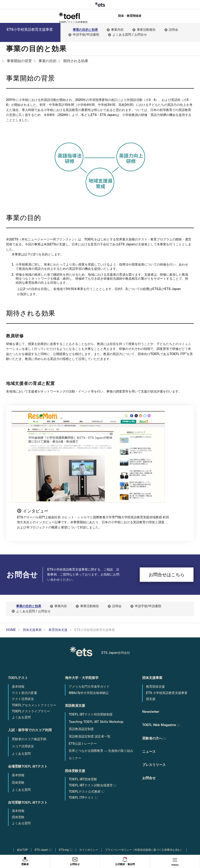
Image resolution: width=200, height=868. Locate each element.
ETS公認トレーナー (83, 680)
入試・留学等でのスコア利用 (31, 667)
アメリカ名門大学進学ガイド (89, 624)
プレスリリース (155, 698)
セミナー (75, 694)
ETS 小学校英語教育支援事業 (167, 630)
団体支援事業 (32, 567)
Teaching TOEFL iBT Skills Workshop (96, 658)
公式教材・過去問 (125, 864)
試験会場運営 (91, 721)
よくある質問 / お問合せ (130, 35)
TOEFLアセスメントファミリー (34, 642)
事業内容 (117, 30)
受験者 (25, 864)
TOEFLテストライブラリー (31, 648)
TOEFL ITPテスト (81, 734)
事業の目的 (47, 61)
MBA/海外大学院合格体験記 (89, 630)
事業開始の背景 (19, 61)
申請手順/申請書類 (86, 35)
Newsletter (151, 648)
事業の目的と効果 (85, 30)
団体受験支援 (76, 706)
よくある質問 (21, 654)
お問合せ (75, 864)
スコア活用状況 (23, 683)
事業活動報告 (146, 30)
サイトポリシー (89, 785)
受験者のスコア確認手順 (29, 675)
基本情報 (18, 624)
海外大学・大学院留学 (83, 615)
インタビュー (121, 418)
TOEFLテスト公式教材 (85, 727)
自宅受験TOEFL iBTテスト (29, 737)
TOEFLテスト (19, 615)
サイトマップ (100, 793)
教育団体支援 (58, 567)
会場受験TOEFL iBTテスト (29, 702)
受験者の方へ (153, 673)
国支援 (151, 636)
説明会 (174, 30)
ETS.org (64, 785)
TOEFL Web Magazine (161, 661)
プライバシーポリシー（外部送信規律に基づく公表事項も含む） (144, 785)
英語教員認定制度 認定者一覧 (90, 673)
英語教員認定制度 (81, 665)
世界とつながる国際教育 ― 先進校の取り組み (101, 687)
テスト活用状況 (23, 636)
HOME (11, 567)
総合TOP (22, 785)
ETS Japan (41, 785)
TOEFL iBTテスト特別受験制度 (91, 651)
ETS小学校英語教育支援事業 (28, 30)
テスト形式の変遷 (24, 630)
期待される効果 (76, 61)
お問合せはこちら (167, 512)
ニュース (149, 686)
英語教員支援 (76, 642)
